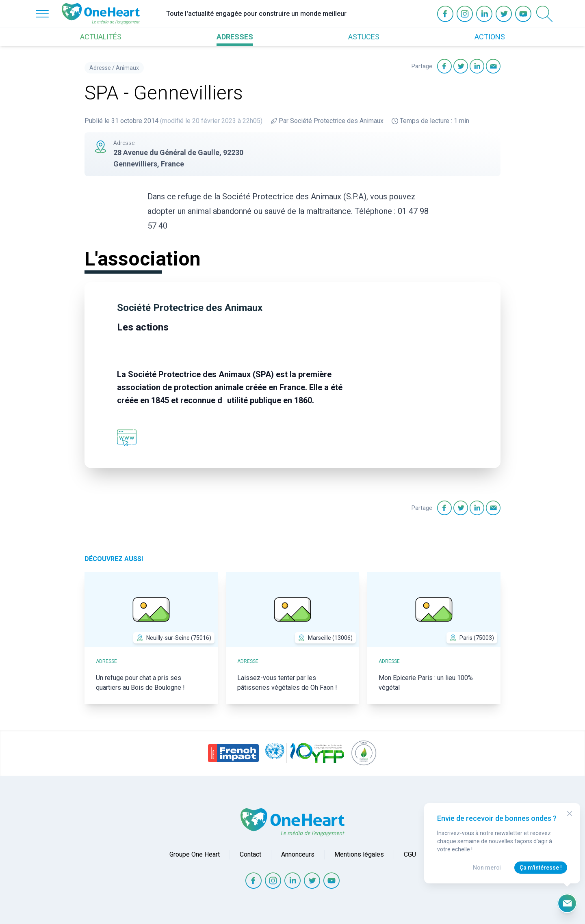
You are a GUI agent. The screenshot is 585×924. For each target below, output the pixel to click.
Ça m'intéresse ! (541, 868)
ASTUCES (364, 37)
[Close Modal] (570, 814)
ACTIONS (490, 37)
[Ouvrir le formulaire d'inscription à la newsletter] (567, 903)
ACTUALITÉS (101, 37)
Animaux (127, 68)
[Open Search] (544, 14)
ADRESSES (235, 37)
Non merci (487, 868)
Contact (250, 854)
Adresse (100, 68)
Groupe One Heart (195, 854)
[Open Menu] (42, 14)
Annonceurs (298, 854)
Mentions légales (359, 854)
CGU (410, 854)
